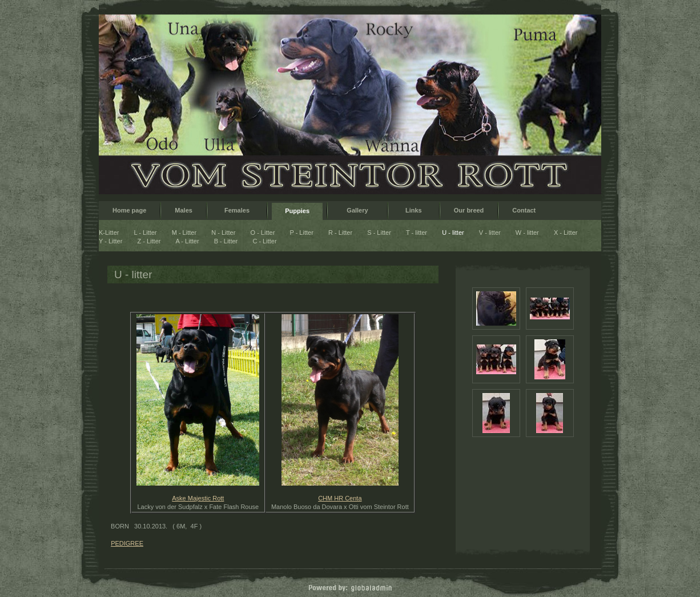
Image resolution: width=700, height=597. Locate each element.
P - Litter (302, 233)
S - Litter (379, 233)
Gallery (357, 210)
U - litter (453, 233)
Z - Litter (149, 241)
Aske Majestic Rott (198, 498)
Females (237, 210)
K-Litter (109, 233)
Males (184, 210)
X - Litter (566, 233)
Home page (129, 210)
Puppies (297, 211)
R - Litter (340, 233)
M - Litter (184, 233)
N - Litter (223, 233)
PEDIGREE (127, 543)
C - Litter (264, 241)
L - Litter (146, 233)
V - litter (490, 233)
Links (414, 210)
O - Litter (263, 233)
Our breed (469, 210)
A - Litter (188, 241)
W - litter (527, 233)
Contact (524, 210)
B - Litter (226, 241)
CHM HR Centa (340, 498)
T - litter (417, 233)
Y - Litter (110, 241)
